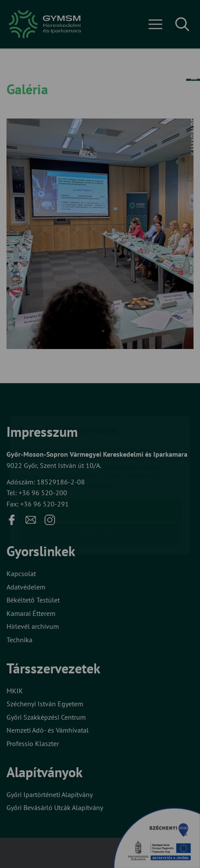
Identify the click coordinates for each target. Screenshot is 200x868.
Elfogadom (100, 459)
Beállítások (100, 483)
